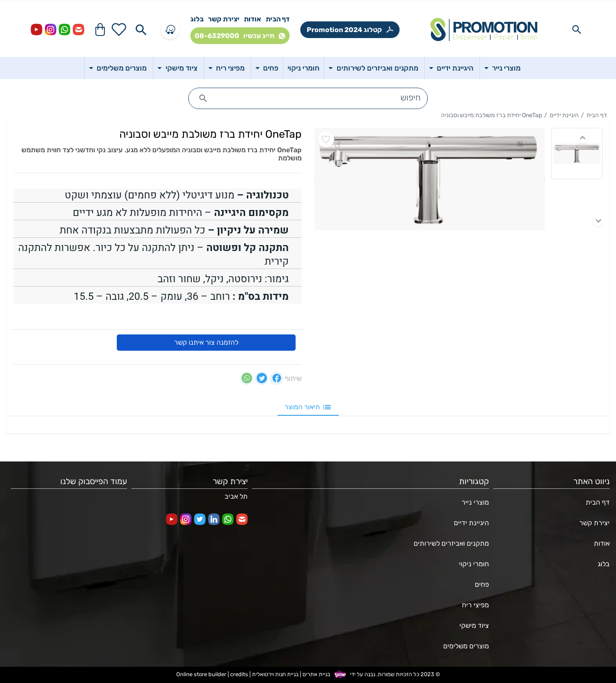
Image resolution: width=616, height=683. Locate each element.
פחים (482, 584)
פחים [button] (270, 68)
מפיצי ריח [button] (230, 68)
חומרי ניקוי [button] (304, 68)
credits (239, 674)
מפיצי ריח (475, 605)
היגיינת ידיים (564, 115)
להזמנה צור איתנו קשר (206, 342)
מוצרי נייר (475, 502)
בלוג (197, 19)
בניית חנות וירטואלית (275, 674)
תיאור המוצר (308, 407)
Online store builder (201, 674)
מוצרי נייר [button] (505, 68)
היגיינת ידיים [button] (454, 68)
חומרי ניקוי (474, 564)
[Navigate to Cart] (100, 30)
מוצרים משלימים (466, 646)
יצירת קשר (224, 19)
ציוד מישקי (474, 625)
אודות (252, 19)
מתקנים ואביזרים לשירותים (451, 543)
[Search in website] (577, 30)
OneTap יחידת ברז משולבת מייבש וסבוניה (492, 115)
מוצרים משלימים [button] (121, 68)
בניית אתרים (316, 674)
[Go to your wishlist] (119, 30)
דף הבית (278, 19)
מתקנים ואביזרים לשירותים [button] (377, 68)
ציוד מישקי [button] (181, 68)
